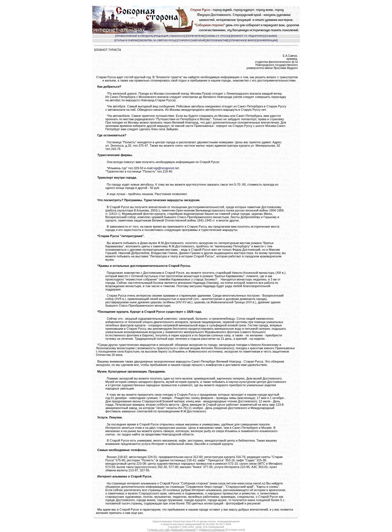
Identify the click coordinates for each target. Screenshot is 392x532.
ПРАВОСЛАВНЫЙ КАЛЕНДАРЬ (134, 36)
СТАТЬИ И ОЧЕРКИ (127, 40)
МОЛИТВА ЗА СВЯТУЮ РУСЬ (158, 40)
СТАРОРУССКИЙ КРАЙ (191, 40)
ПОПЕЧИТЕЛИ (195, 36)
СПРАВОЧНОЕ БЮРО (243, 40)
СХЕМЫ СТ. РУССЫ (218, 36)
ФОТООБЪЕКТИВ (217, 40)
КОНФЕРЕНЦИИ (267, 40)
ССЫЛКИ (271, 36)
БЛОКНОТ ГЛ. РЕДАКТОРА (247, 36)
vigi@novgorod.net (166, 168)
